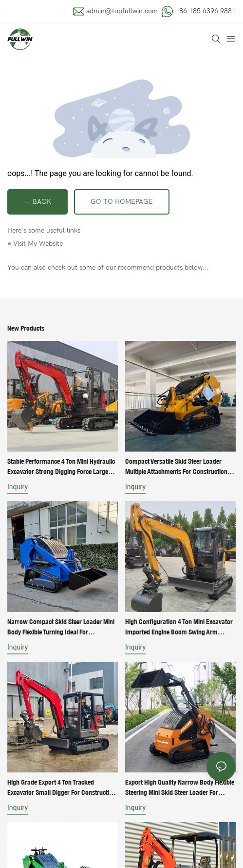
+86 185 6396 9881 (205, 11)
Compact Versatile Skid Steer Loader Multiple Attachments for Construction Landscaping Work (176, 467)
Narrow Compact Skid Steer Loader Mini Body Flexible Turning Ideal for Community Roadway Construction (61, 628)
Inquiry (18, 487)
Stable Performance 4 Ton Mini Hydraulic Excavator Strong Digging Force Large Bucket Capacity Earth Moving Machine (61, 467)
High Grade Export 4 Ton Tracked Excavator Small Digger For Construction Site (62, 788)
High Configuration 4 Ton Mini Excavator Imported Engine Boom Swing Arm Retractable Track (179, 628)
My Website (45, 244)
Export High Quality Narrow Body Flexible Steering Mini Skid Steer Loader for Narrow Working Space (180, 788)
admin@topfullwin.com (122, 11)
